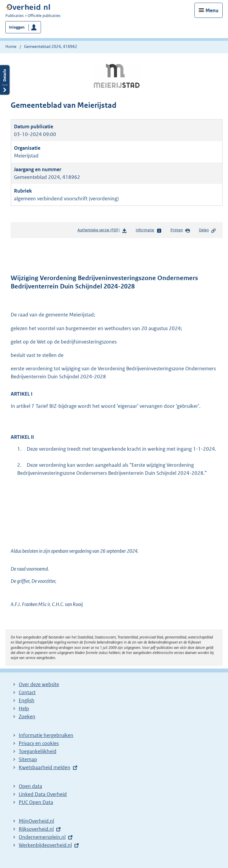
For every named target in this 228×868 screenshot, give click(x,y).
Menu (212, 10)
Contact (27, 692)
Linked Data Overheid (43, 794)
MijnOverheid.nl (36, 821)
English (27, 700)
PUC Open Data (36, 802)
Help (24, 708)
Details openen (5, 80)
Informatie (149, 230)
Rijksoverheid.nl (36, 829)
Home (11, 46)
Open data (30, 786)
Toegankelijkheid (38, 751)
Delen (208, 230)
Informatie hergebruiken (46, 735)
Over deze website (39, 684)
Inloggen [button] (17, 27)
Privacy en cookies (39, 743)
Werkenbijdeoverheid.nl (45, 845)
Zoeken (27, 716)
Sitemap (28, 759)
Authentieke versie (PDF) (102, 231)
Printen (180, 230)
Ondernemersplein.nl (42, 837)
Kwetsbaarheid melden (45, 767)
